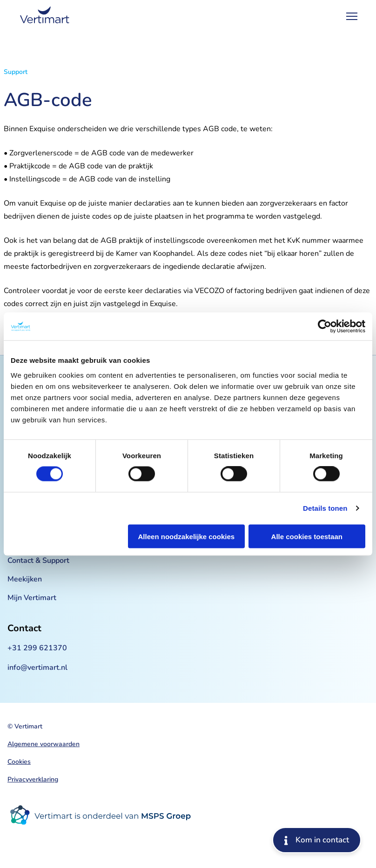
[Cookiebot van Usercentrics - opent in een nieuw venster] (325, 327)
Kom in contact (317, 840)
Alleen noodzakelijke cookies (187, 536)
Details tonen (325, 508)
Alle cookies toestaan (307, 536)
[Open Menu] (352, 16)
